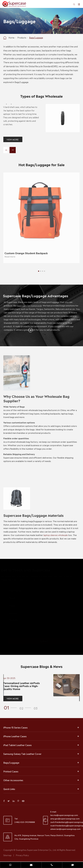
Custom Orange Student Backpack (25, 253)
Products (22, 37)
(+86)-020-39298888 (25, 822)
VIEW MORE (11, 139)
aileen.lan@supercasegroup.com (65, 829)
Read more (8, 256)
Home (12, 37)
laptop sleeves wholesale (56, 534)
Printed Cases (11, 771)
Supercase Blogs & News (41, 667)
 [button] (6, 150)
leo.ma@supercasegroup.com (64, 815)
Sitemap (7, 855)
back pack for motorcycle (30, 305)
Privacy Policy (22, 855)
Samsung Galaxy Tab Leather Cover (22, 754)
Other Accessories (13, 780)
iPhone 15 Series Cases (15, 727)
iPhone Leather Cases (15, 736)
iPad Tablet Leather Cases (18, 745)
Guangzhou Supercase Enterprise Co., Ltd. (36, 850)
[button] (39, 271)
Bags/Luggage (36, 37)
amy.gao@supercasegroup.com (65, 818)
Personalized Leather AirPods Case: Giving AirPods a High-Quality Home (20, 686)
